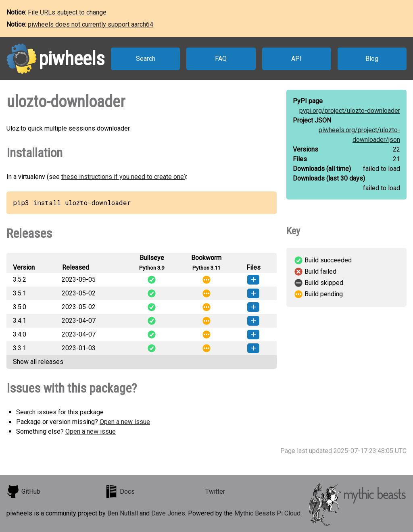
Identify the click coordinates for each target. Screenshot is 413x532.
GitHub (23, 492)
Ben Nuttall (123, 513)
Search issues (36, 412)
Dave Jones (168, 513)
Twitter (215, 491)
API (296, 59)
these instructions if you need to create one (123, 177)
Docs (120, 492)
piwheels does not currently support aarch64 (91, 24)
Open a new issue (125, 422)
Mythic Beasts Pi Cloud (267, 513)
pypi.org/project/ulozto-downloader (350, 111)
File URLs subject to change (67, 12)
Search (146, 59)
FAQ (221, 59)
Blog (372, 59)
